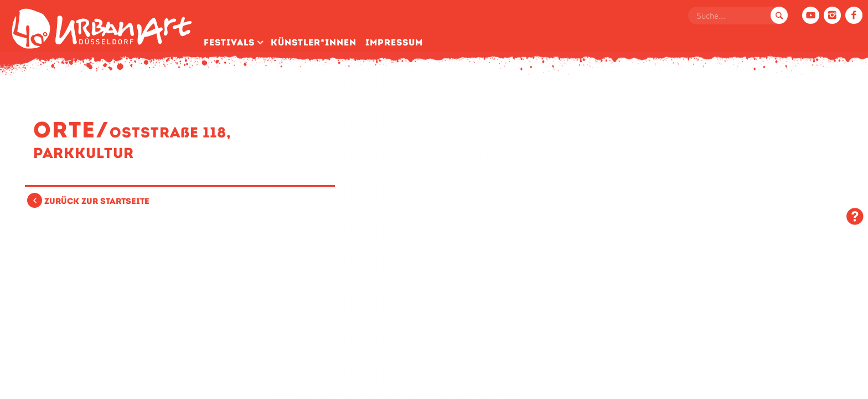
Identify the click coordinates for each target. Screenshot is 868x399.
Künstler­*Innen (314, 42)
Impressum (394, 42)
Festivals (229, 42)
